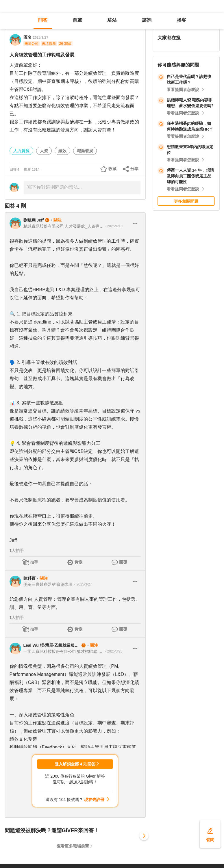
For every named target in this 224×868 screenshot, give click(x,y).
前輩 (77, 20)
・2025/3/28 (113, 651)
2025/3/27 (41, 38)
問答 (43, 20)
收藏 (112, 169)
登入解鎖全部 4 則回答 (75, 764)
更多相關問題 (186, 201)
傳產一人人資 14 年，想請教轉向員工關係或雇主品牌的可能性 (190, 176)
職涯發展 (85, 151)
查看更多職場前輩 (73, 846)
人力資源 (21, 151)
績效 (62, 151)
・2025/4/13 (113, 226)
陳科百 (29, 578)
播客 (182, 20)
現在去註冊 (94, 800)
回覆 (123, 562)
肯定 (79, 562)
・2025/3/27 (82, 584)
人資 (44, 151)
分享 (134, 169)
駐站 (112, 20)
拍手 (34, 562)
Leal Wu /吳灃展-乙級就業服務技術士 (52, 645)
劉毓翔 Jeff (34, 220)
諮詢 (147, 20)
